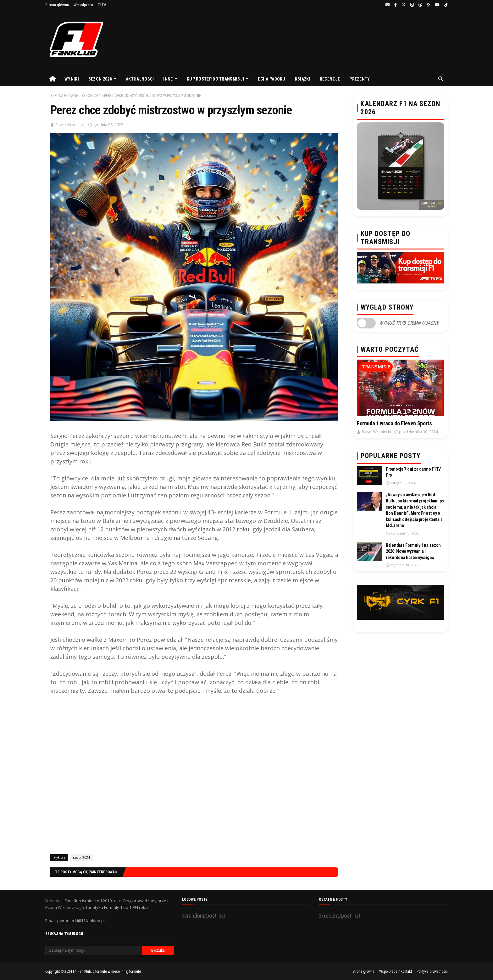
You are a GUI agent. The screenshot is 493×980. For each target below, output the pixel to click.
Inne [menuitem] (168, 79)
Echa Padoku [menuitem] (271, 79)
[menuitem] (53, 79)
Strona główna (57, 5)
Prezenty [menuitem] (360, 79)
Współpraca (83, 5)
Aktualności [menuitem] (140, 79)
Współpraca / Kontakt (396, 972)
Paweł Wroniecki (70, 125)
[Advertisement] (194, 773)
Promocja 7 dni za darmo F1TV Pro (413, 472)
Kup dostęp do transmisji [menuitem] (215, 79)
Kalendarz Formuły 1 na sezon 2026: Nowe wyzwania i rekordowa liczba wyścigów (413, 551)
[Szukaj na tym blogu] (94, 950)
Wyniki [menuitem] (72, 79)
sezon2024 (91, 96)
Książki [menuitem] (303, 79)
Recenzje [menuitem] (330, 79)
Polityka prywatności (432, 972)
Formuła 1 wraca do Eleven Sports (394, 423)
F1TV (102, 5)
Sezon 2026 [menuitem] (100, 79)
